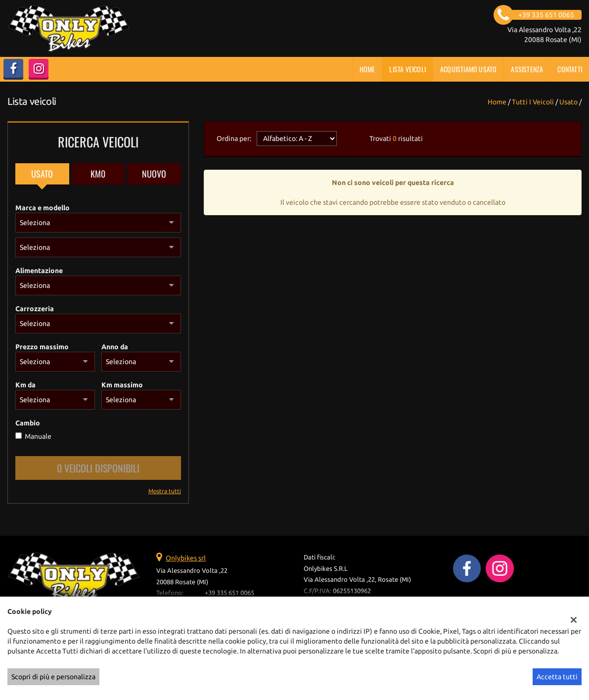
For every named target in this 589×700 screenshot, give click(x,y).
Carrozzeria (35, 309)
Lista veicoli (408, 69)
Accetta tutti (557, 677)
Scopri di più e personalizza (53, 677)
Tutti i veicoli (533, 102)
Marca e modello (43, 208)
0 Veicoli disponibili (98, 468)
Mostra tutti (165, 491)
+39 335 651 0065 (229, 593)
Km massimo (122, 385)
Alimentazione (39, 271)
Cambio (28, 423)
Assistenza (527, 69)
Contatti (570, 69)
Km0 (98, 174)
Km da (25, 385)
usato (568, 102)
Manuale (38, 436)
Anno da (115, 347)
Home (367, 69)
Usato (42, 174)
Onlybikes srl (186, 558)
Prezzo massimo (42, 347)
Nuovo (154, 174)
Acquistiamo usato (468, 69)
